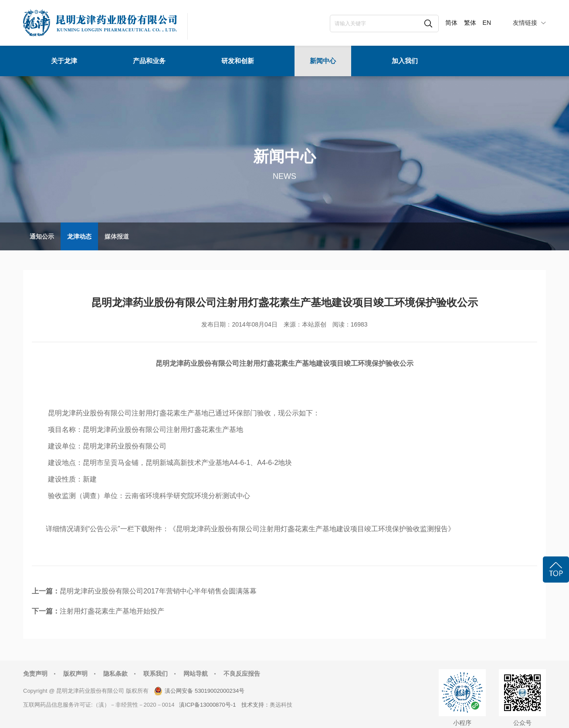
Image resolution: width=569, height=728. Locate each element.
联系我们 (156, 674)
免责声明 (35, 674)
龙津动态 (79, 236)
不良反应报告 (242, 674)
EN (487, 23)
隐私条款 (115, 674)
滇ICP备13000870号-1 (207, 705)
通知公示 (42, 236)
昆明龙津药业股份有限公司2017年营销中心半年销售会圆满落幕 (158, 591)
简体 (451, 23)
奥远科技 (281, 705)
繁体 (470, 23)
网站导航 (196, 674)
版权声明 (75, 674)
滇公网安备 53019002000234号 (205, 691)
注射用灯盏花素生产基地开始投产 (112, 611)
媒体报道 (117, 236)
